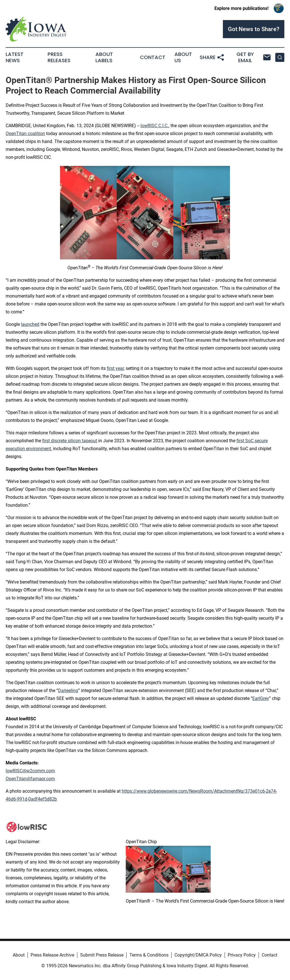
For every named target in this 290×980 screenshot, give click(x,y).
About (19, 955)
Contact (153, 57)
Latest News (15, 57)
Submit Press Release (102, 955)
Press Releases (59, 57)
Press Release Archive (52, 955)
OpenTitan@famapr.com (30, 779)
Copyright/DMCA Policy (198, 955)
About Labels (104, 57)
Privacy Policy (242, 955)
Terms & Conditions (149, 955)
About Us (183, 57)
